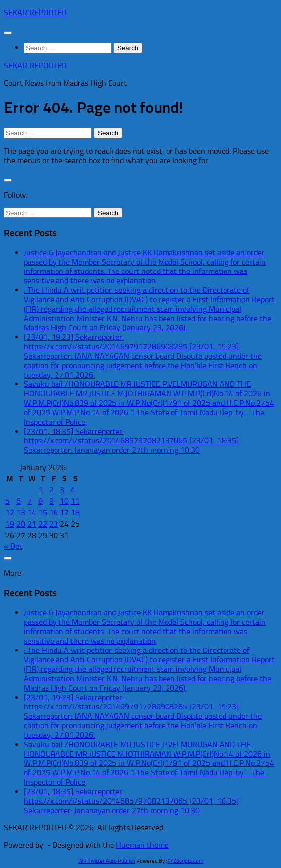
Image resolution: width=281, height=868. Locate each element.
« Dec (13, 546)
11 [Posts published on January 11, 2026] (75, 501)
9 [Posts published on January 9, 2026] (51, 501)
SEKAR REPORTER (35, 13)
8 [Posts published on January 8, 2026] (40, 501)
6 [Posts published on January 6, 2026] (19, 501)
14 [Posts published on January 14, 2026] (32, 513)
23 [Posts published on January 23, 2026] (54, 524)
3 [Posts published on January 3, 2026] (62, 490)
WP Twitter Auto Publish (107, 861)
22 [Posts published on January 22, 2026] (43, 524)
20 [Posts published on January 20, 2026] (21, 524)
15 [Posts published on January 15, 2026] (43, 513)
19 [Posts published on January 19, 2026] (10, 524)
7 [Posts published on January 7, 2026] (29, 501)
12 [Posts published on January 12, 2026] (10, 513)
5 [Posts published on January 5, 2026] (8, 501)
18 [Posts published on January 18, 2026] (75, 513)
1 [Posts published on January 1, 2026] (40, 490)
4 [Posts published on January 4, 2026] (73, 490)
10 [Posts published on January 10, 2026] (64, 501)
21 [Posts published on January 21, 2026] (32, 524)
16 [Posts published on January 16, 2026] (54, 513)
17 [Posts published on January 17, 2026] (64, 513)
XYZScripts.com (185, 861)
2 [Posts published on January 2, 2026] (51, 490)
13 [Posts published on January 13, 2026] (21, 513)
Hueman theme (142, 845)
